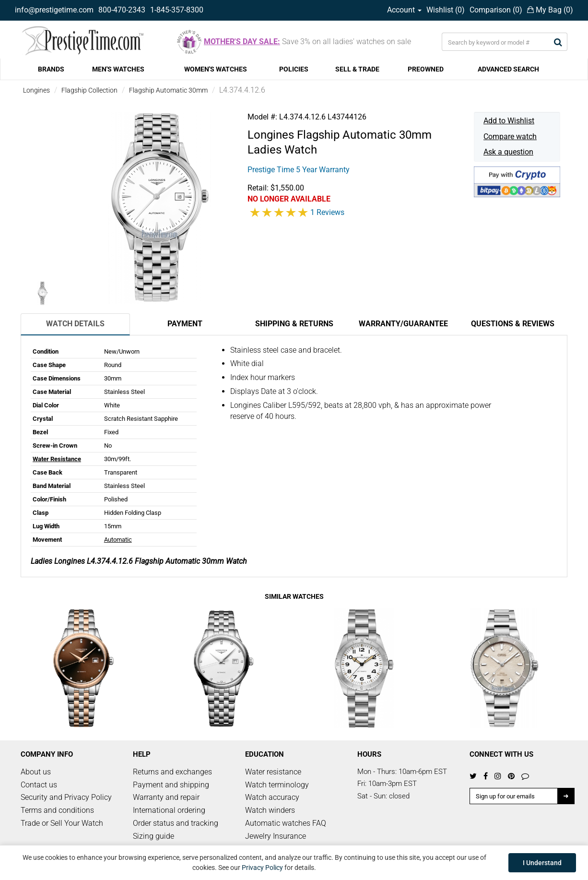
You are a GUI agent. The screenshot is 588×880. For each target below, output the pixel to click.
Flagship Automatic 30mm (168, 90)
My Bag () (550, 10)
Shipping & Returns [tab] (294, 324)
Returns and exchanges (172, 772)
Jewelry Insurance (276, 836)
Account (404, 10)
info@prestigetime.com (54, 10)
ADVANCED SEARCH (508, 69)
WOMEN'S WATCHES (216, 69)
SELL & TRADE (357, 69)
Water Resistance (57, 459)
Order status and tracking (176, 823)
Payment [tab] (185, 324)
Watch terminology (277, 785)
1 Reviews (327, 212)
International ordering (169, 810)
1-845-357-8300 (177, 10)
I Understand (542, 863)
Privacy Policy (262, 868)
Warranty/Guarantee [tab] (403, 324)
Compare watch (510, 137)
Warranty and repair (166, 797)
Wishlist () (446, 10)
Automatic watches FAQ (286, 823)
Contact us (39, 785)
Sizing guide (153, 836)
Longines (36, 90)
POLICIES (294, 69)
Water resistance (273, 772)
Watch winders (270, 810)
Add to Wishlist (509, 121)
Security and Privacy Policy (66, 797)
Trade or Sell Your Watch (62, 823)
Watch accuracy (272, 797)
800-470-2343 (122, 10)
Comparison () (496, 10)
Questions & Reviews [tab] (513, 324)
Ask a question (508, 152)
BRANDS (51, 69)
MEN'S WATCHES (118, 69)
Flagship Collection (89, 90)
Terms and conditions (57, 810)
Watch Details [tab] (75, 324)
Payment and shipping (171, 785)
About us (36, 772)
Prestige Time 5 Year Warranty (299, 170)
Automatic (118, 540)
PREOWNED (426, 69)
